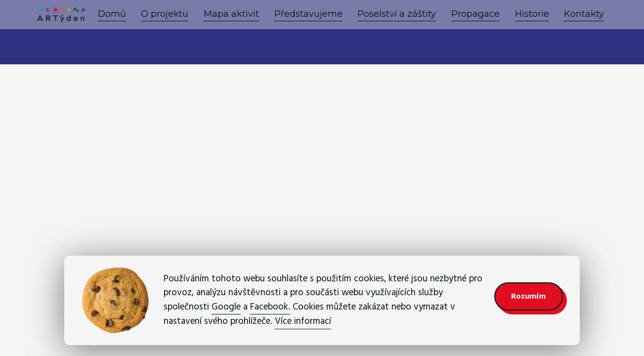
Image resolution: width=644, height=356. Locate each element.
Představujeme (308, 14)
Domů (112, 14)
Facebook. (270, 307)
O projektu (165, 14)
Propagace (475, 14)
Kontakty (584, 14)
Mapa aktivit (231, 14)
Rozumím (528, 296)
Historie (532, 14)
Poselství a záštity (397, 14)
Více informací (303, 321)
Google (226, 307)
